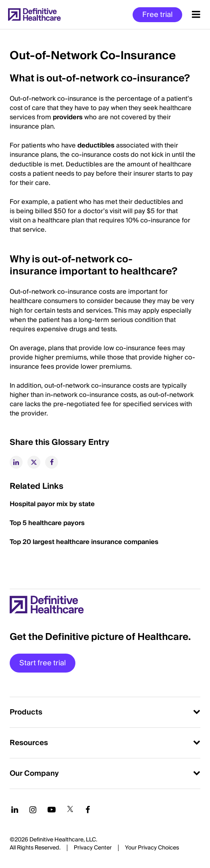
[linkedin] (16, 462)
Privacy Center (93, 848)
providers (68, 117)
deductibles (96, 145)
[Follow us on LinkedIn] (15, 810)
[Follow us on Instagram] (33, 810)
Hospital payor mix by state (52, 504)
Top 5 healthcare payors (47, 523)
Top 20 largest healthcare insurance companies (84, 542)
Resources (29, 743)
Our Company (34, 774)
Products (26, 712)
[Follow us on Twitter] (70, 810)
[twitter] (34, 462)
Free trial (157, 15)
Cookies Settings (152, 848)
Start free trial (43, 663)
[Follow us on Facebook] (88, 810)
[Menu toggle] (196, 15)
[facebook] (52, 462)
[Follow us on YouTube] (52, 810)
